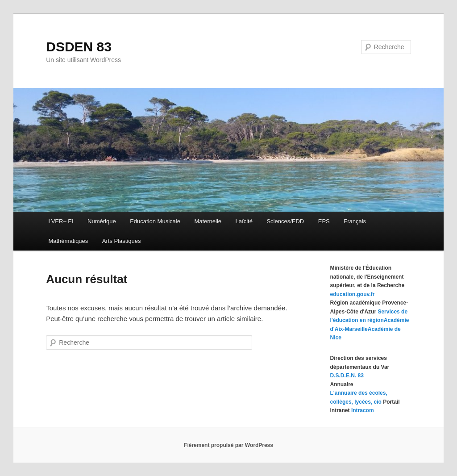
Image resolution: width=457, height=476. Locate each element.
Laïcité (244, 221)
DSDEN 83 (79, 47)
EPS (324, 221)
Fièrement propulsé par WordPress (228, 445)
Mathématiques (68, 241)
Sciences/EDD (285, 221)
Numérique (102, 221)
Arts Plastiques (122, 241)
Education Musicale (155, 221)
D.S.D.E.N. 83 (347, 376)
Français (355, 221)
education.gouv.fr (353, 294)
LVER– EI (61, 221)
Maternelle (208, 221)
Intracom (363, 410)
